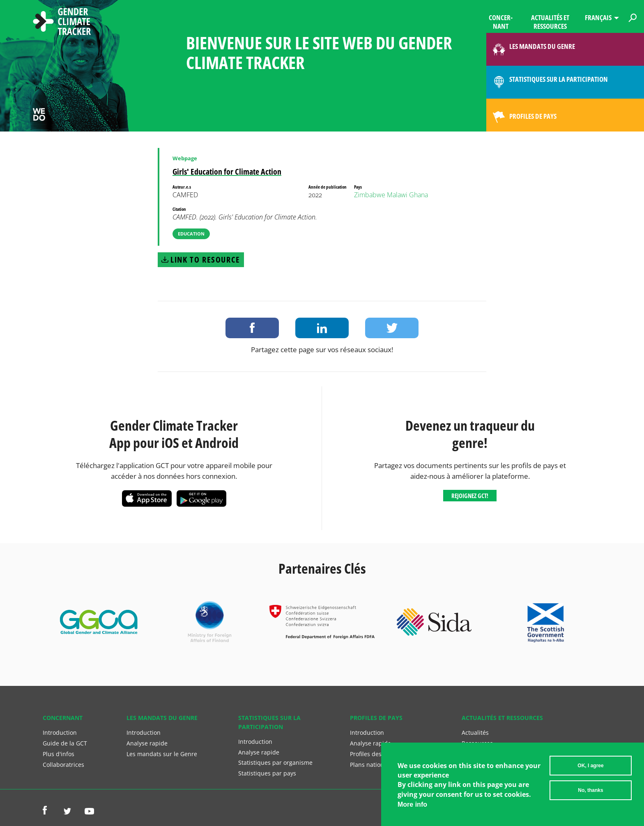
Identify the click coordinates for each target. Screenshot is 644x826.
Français (598, 17)
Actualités (475, 733)
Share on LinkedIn (322, 328)
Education (191, 234)
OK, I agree (590, 766)
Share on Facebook (252, 328)
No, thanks (590, 791)
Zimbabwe (370, 195)
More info (412, 805)
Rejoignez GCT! (470, 496)
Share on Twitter (392, 328)
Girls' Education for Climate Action (227, 172)
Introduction (60, 733)
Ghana (419, 195)
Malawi (397, 195)
